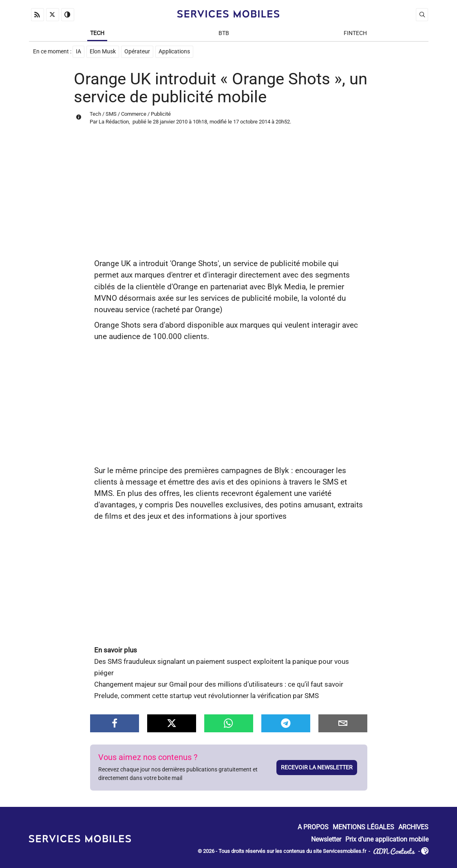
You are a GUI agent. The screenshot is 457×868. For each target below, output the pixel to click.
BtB (224, 33)
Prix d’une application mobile (387, 839)
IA (78, 52)
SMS (111, 114)
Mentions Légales (363, 827)
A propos (313, 827)
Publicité (161, 114)
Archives (413, 827)
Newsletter (326, 839)
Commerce (134, 114)
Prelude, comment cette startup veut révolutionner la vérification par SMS (206, 696)
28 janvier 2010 (170, 122)
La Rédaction (114, 122)
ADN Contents (394, 851)
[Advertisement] (229, 197)
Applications (174, 52)
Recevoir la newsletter (317, 767)
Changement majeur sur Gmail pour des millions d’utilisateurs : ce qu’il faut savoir (219, 684)
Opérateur (137, 52)
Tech (97, 33)
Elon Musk (103, 52)
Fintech (355, 33)
